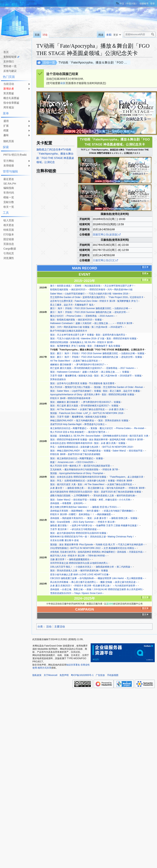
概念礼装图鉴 (11, 98)
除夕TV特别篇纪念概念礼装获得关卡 (69, 331)
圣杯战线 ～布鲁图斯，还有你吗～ (67, 503)
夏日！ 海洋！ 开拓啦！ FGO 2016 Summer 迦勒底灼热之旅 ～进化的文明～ (89, 312)
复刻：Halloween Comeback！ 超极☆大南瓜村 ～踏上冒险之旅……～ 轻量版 (90, 372)
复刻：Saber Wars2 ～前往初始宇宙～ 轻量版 (73, 500)
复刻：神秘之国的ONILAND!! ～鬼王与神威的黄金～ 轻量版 (80, 451)
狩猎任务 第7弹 (110, 470)
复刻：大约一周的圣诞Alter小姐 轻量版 (70, 327)
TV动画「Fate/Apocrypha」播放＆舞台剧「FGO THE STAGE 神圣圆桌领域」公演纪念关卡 (97, 350)
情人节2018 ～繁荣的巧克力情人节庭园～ (71, 387)
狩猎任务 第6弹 (58, 454)
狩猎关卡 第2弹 (125, 323)
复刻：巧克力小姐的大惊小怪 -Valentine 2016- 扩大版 (77, 339)
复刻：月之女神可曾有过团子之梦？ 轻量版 (72, 335)
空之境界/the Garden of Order (65, 297)
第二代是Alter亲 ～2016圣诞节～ (108, 327)
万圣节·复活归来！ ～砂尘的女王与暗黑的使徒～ (75, 529)
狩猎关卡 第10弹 (59, 514)
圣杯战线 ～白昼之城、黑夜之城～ (67, 589)
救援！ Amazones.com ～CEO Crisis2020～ (73, 462)
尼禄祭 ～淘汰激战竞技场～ (88, 286)
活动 (49, 627)
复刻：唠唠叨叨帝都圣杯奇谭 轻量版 (69, 440)
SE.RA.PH (10, 184)
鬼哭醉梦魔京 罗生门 (128, 301)
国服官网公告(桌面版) (105, 234)
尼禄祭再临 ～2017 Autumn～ (121, 368)
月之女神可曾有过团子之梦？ (119, 286)
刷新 (63, 83)
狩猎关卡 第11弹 (106, 522)
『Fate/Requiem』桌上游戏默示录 (126, 477)
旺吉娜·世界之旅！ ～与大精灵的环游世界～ (115, 586)
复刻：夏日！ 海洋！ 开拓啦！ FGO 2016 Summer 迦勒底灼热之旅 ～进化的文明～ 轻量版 (96, 357)
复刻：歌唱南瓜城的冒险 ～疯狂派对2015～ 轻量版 (76, 320)
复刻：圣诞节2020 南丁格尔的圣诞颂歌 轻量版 (118, 492)
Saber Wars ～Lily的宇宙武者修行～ (68, 294)
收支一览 (9, 207)
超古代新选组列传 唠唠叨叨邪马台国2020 (71, 492)
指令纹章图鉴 (11, 103)
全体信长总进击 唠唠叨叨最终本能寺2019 (71, 443)
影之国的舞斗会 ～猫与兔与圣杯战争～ (108, 488)
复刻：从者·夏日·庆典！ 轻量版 (110, 443)
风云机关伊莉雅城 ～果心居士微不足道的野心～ (74, 582)
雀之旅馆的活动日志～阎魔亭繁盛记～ (69, 428)
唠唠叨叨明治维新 (59, 342)
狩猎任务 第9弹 (137, 488)
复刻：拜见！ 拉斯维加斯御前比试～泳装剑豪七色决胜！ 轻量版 (82, 481)
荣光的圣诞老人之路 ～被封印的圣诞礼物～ (115, 496)
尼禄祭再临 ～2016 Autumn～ (101, 316)
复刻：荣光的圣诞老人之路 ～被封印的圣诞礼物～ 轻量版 (79, 571)
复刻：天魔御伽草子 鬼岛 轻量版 (104, 346)
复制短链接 (10, 57)
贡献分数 (9, 202)
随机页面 (9, 141)
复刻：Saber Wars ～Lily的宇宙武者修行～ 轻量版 (76, 391)
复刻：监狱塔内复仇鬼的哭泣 (110, 335)
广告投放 (100, 675)
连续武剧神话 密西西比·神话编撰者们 (96, 552)
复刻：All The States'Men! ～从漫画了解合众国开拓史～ (79, 409)
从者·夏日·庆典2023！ (61, 586)
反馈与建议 (10, 71)
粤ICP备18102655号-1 (82, 675)
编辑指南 (9, 188)
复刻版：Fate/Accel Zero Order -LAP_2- (71, 413)
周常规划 (9, 107)
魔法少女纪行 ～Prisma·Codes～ (67, 316)
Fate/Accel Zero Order (86, 301)
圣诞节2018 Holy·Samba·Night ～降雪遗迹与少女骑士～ (78, 424)
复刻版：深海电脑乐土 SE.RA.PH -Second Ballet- (75, 436)
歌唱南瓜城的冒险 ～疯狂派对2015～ (69, 290)
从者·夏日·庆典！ (118, 409)
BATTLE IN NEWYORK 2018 (108, 413)
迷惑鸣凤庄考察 (117, 440)
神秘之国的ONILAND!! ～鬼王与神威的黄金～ (73, 421)
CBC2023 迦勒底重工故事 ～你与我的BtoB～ (73, 578)
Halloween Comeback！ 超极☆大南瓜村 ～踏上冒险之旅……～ (82, 323)
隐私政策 (37, 675)
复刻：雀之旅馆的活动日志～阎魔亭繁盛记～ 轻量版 (76, 458)
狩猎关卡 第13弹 (83, 586)
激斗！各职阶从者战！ (61, 286)
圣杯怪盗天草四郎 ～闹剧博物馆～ (67, 511)
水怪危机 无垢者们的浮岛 (63, 552)
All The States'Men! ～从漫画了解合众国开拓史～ (75, 361)
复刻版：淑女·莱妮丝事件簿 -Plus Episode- (72, 545)
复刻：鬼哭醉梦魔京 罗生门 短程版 (68, 346)
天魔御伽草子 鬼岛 (84, 305)
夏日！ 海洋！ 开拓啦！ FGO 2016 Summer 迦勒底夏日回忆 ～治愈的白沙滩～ (90, 308)
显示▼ (145, 267)
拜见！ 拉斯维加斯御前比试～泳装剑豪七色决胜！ (75, 447)
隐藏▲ (145, 273)
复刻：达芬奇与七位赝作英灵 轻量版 (69, 383)
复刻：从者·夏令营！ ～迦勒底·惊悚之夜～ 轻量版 (112, 518)
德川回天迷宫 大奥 (139, 436)
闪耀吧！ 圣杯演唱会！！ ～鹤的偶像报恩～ (91, 514)
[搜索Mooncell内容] (140, 34)
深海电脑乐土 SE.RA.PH (83, 342)
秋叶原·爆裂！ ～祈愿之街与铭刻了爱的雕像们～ (111, 511)
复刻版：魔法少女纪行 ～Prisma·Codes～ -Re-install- (118, 428)
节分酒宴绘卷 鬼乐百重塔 (102, 383)
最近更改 (9, 179)
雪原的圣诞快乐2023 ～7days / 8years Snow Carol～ (77, 593)
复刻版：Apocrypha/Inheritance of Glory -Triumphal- (77, 473)
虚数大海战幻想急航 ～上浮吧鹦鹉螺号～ (71, 496)
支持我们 (9, 61)
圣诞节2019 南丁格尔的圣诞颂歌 (84, 454)
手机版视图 (113, 675)
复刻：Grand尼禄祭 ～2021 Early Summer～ (73, 522)
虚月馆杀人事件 (92, 395)
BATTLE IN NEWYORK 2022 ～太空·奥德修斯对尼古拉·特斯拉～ (103, 548)
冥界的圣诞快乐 (58, 379)
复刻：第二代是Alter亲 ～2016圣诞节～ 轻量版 (118, 376)
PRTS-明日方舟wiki (15, 155)
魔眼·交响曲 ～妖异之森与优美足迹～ (119, 582)
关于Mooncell (51, 675)
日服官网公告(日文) (104, 260)
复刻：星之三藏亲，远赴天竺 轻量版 (121, 391)
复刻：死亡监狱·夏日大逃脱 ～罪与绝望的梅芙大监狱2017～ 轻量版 (84, 406)
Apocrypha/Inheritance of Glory (66, 395)
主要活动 (60, 627)
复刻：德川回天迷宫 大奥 (63, 484)
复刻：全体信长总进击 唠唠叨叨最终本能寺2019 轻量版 (78, 477)
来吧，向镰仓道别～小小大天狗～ (116, 500)
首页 (6, 52)
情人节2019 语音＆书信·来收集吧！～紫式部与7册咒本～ (79, 432)
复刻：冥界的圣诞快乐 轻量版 (113, 421)
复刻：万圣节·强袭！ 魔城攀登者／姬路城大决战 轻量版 (78, 417)
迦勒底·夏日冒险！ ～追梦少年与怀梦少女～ (72, 526)
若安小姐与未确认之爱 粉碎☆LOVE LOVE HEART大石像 (79, 575)
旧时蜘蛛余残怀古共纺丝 (115, 436)
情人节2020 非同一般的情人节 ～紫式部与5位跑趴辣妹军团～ (81, 466)
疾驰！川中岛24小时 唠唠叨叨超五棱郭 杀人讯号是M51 (115, 589)
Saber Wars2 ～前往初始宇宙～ (129, 451)
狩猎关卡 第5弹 (135, 440)
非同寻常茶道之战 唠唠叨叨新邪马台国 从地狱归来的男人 (79, 563)
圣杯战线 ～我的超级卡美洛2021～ (68, 518)
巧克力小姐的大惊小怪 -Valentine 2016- (109, 294)
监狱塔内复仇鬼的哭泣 (94, 297)
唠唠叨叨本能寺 (97, 290)
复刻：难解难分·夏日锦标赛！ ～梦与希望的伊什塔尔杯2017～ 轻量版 (85, 402)
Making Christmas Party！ (121, 537)
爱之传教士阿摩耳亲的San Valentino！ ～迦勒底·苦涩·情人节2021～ (85, 507)
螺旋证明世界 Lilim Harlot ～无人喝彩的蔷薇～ (121, 578)
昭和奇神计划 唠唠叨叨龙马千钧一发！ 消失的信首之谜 (78, 537)
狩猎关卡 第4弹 (58, 398)
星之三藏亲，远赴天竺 (61, 305)
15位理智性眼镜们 (59, 548)
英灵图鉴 (9, 93)
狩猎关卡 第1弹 (107, 301)
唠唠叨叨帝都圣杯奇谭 (79, 398)
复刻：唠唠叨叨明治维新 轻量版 (118, 395)
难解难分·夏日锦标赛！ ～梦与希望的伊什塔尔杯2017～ (78, 365)
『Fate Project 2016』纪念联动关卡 (125, 297)
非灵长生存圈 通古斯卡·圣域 (64, 540)
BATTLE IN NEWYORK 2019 (118, 447)
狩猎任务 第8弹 (124, 481)
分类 (40, 627)
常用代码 (9, 193)
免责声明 (64, 675)
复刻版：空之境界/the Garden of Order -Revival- (119, 387)
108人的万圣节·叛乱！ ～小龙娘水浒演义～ (72, 567)
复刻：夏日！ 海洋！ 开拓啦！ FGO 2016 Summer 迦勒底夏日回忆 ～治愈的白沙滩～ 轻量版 (97, 353)
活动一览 (49, 62)
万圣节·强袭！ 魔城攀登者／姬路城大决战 (71, 376)
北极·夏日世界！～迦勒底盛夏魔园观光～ (71, 559)
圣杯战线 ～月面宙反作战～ (131, 552)
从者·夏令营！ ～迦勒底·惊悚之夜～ (68, 488)
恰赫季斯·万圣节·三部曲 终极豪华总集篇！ (118, 526)
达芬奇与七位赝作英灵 (61, 301)
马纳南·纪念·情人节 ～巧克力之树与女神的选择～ (120, 545)
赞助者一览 (10, 66)
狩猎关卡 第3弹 (105, 342)
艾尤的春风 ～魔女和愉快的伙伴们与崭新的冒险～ (75, 470)
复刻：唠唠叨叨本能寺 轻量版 (121, 339)
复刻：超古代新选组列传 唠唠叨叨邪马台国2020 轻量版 (78, 533)
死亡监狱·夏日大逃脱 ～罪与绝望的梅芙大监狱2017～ (77, 368)
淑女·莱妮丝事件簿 (98, 440)
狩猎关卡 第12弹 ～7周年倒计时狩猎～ (87, 556)
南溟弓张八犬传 (58, 556)
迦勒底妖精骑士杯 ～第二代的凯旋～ (114, 567)
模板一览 (9, 197)
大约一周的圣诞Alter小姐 (120, 290)
